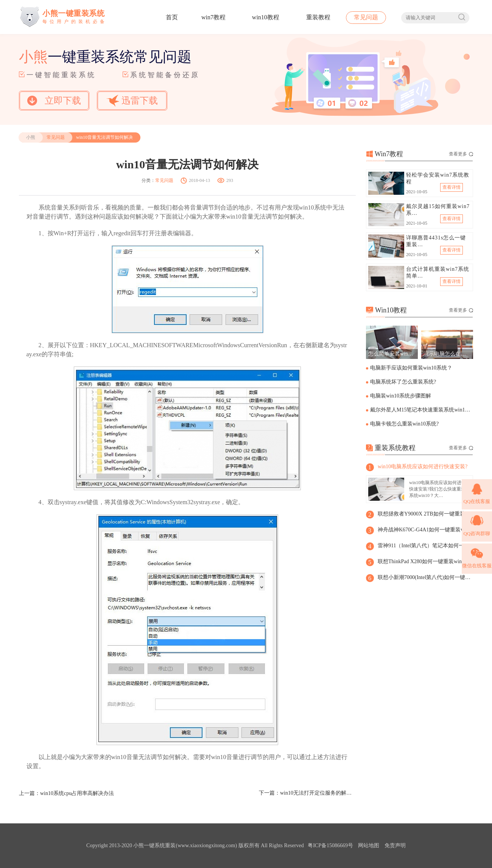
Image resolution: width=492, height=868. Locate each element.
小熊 (31, 137)
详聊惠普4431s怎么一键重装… (436, 241)
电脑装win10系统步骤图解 (401, 396)
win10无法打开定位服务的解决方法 (318, 793)
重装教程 (318, 17)
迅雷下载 (132, 100)
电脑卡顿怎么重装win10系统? (404, 424)
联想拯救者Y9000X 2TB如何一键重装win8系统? (425, 514)
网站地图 (369, 845)
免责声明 (395, 845)
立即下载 (54, 101)
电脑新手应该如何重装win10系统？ (411, 368)
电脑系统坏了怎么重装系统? (403, 382)
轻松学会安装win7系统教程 (438, 178)
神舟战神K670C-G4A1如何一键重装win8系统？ (425, 530)
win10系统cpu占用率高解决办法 (77, 793)
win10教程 (266, 17)
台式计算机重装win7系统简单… (438, 273)
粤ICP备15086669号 (330, 845)
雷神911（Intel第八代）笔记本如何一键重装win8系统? (425, 546)
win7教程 (213, 17)
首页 (172, 17)
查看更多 (461, 154)
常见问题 (366, 17)
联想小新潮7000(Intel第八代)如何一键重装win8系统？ (425, 577)
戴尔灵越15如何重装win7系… (438, 210)
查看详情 (452, 187)
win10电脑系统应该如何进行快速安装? (423, 467)
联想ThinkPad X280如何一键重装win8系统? (425, 561)
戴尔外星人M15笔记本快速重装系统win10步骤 (421, 410)
